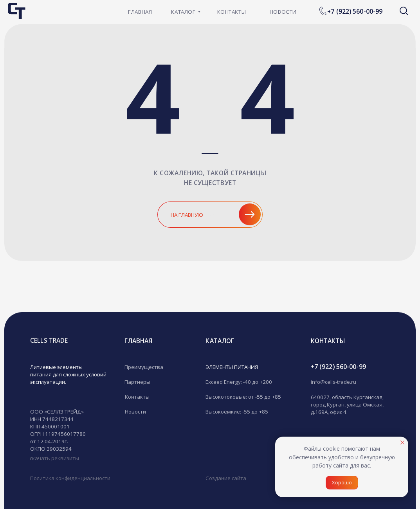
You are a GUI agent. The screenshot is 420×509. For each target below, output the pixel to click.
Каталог (220, 341)
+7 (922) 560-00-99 (355, 11)
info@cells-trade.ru (333, 382)
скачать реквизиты (54, 458)
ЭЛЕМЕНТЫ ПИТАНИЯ (232, 367)
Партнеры (137, 382)
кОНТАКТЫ (328, 341)
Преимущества (144, 367)
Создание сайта (226, 478)
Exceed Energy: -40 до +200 (239, 382)
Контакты (137, 397)
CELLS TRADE (49, 340)
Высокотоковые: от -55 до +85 (243, 397)
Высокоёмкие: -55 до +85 (237, 412)
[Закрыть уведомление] (402, 442)
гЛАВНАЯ (139, 341)
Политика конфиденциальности (70, 478)
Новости (135, 412)
